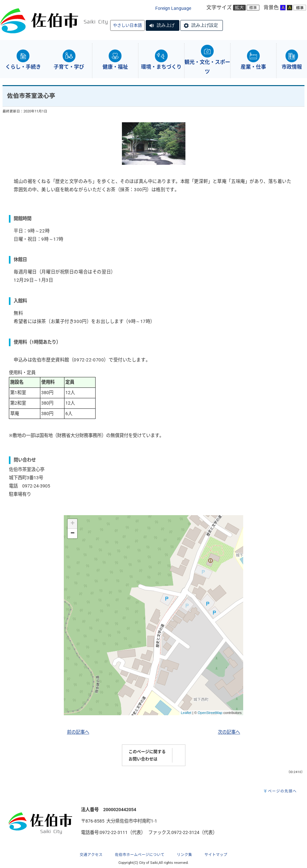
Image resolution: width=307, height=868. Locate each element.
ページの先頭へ (282, 791)
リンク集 (184, 855)
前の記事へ (78, 732)
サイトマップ (216, 855)
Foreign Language (173, 8)
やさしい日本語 (127, 25)
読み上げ (166, 25)
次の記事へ (229, 732)
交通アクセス (91, 855)
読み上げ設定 (205, 25)
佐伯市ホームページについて (140, 855)
